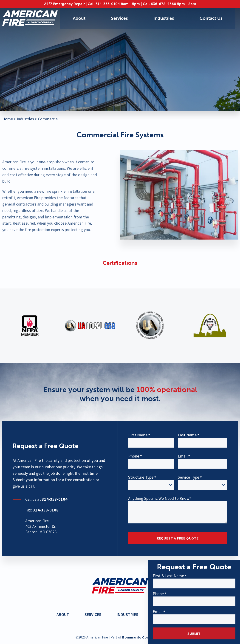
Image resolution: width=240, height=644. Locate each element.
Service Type (188, 477)
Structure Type (141, 477)
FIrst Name (138, 435)
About (79, 18)
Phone (158, 594)
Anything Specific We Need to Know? (160, 499)
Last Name (187, 435)
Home (8, 119)
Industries (163, 18)
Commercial (48, 119)
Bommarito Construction (143, 637)
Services (119, 18)
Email (158, 612)
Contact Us (211, 18)
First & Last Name (168, 576)
